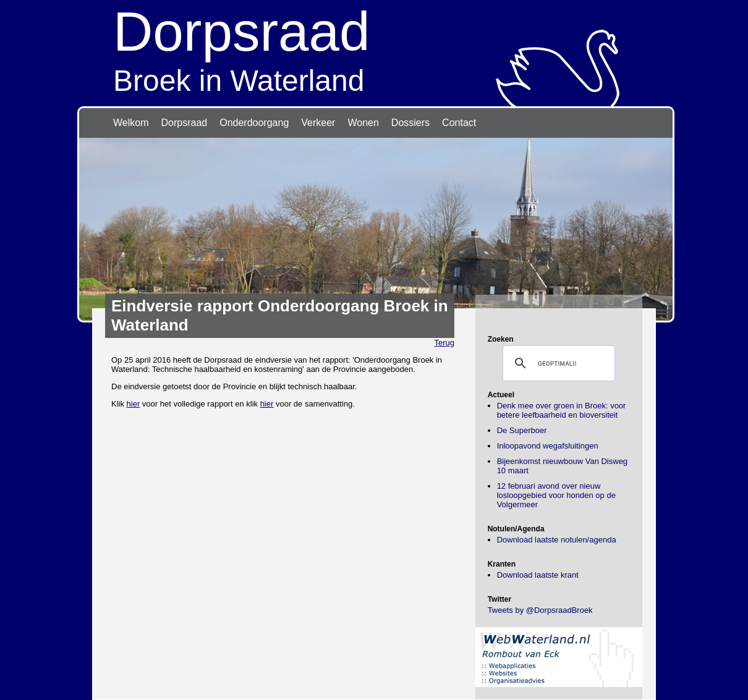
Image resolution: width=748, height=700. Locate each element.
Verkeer (318, 123)
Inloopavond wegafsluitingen (548, 446)
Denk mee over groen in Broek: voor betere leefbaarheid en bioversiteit (562, 410)
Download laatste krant (538, 575)
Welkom (131, 123)
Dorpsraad (185, 123)
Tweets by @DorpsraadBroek (540, 610)
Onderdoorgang (254, 123)
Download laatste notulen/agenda (557, 540)
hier (134, 404)
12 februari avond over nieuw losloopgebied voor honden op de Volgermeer (556, 495)
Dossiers (410, 123)
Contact (459, 123)
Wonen (363, 123)
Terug (444, 343)
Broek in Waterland (374, 48)
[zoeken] (557, 363)
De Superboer (522, 430)
